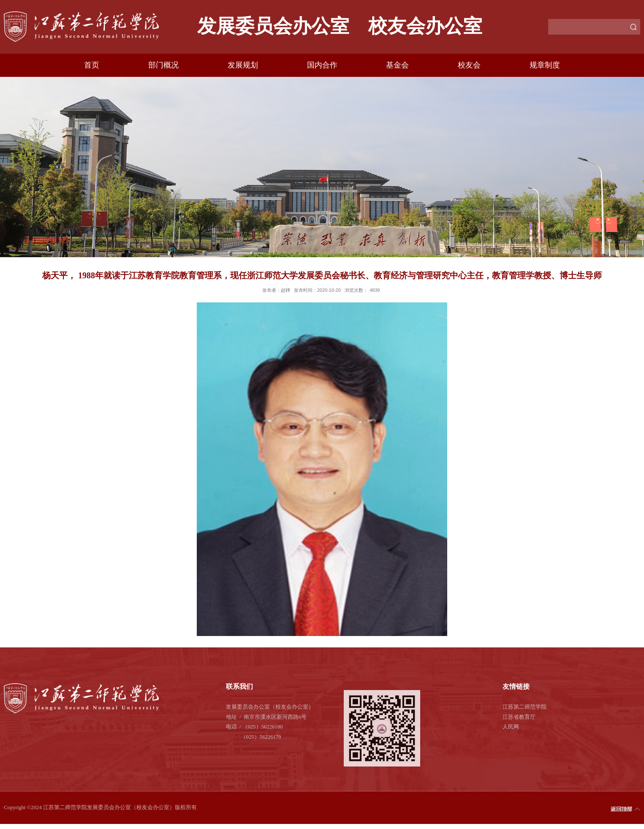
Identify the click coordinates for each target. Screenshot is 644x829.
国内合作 (322, 65)
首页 (92, 65)
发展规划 (243, 65)
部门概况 (163, 65)
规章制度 (545, 65)
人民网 (511, 727)
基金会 (397, 65)
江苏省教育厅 (519, 717)
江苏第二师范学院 (524, 707)
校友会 (469, 65)
